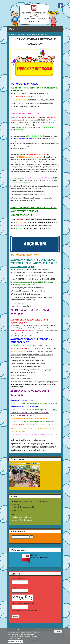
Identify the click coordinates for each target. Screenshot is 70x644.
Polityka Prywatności (15, 642)
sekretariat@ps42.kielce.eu (22, 520)
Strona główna (13, 34)
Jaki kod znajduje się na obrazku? (23, 603)
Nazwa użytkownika (19, 579)
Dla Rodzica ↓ (22, 34)
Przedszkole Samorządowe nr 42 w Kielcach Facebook (60, 5)
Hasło (14, 587)
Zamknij (58, 632)
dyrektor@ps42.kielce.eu (21, 517)
